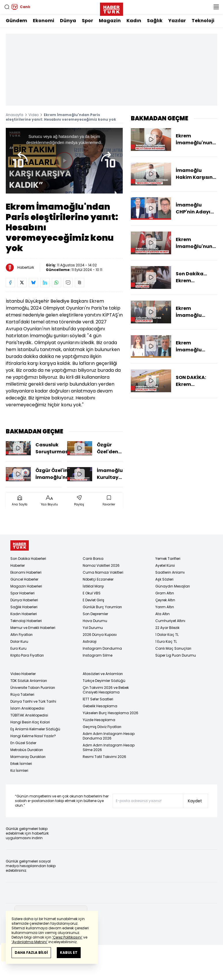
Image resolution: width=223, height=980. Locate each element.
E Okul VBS (92, 593)
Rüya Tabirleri (22, 694)
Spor (87, 21)
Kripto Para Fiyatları (27, 655)
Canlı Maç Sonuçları (173, 648)
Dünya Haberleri (24, 600)
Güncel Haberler (24, 579)
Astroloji (90, 641)
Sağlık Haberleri (24, 607)
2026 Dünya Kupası (100, 635)
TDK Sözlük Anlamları (29, 681)
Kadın (134, 21)
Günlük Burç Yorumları (102, 607)
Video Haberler (23, 674)
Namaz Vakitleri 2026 (101, 565)
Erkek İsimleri (21, 764)
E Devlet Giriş (93, 600)
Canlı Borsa (93, 559)
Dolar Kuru (19, 641)
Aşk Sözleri (164, 579)
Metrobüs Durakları (27, 750)
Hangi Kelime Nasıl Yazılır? (33, 736)
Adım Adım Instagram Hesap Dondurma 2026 (109, 736)
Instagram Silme (98, 655)
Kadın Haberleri (24, 614)
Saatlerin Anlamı (170, 572)
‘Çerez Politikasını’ (67, 937)
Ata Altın (162, 614)
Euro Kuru (18, 648)
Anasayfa (15, 115)
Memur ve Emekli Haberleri (33, 628)
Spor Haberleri (22, 593)
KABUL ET (69, 952)
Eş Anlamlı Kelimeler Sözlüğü (35, 729)
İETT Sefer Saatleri (98, 699)
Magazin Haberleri (26, 586)
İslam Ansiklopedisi (27, 708)
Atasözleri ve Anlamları (103, 674)
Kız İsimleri (19, 770)
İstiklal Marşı (93, 586)
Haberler (18, 565)
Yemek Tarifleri (168, 559)
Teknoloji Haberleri (26, 621)
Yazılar (177, 21)
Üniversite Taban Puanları (33, 688)
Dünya (68, 21)
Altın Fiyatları (21, 635)
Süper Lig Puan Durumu (176, 655)
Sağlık (155, 21)
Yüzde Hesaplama (99, 720)
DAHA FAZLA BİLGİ (31, 952)
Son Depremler (95, 614)
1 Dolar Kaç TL (167, 635)
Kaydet (195, 801)
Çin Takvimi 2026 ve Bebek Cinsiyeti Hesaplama (106, 690)
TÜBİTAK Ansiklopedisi (29, 715)
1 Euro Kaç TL (166, 641)
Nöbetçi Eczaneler (98, 579)
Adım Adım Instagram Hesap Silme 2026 (109, 747)
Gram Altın (165, 593)
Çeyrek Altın (165, 600)
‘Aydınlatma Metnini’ (30, 942)
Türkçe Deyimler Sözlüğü (104, 681)
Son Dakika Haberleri (28, 559)
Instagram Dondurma (102, 648)
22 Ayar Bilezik (167, 628)
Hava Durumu (95, 621)
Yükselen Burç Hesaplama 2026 (110, 713)
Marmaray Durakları (28, 757)
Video (34, 115)
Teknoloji (203, 21)
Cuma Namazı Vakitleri (103, 572)
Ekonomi (44, 21)
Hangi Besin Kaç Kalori (30, 722)
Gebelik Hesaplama (100, 706)
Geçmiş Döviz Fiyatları (102, 727)
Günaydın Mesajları (173, 586)
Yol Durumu (93, 628)
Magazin (110, 21)
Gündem (16, 21)
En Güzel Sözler (23, 743)
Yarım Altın (165, 607)
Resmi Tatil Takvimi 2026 (104, 757)
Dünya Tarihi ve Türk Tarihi (33, 701)
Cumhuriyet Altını (170, 621)
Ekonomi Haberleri (26, 572)
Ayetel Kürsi (165, 565)
